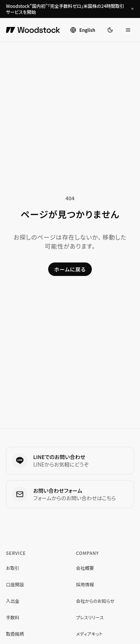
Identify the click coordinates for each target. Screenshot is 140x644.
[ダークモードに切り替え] (110, 30)
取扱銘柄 (15, 634)
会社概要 (85, 568)
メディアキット (89, 634)
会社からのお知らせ (95, 601)
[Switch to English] (83, 30)
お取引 (13, 568)
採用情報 (85, 584)
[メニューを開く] (128, 30)
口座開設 (15, 584)
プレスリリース (90, 617)
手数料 (13, 617)
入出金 (13, 601)
